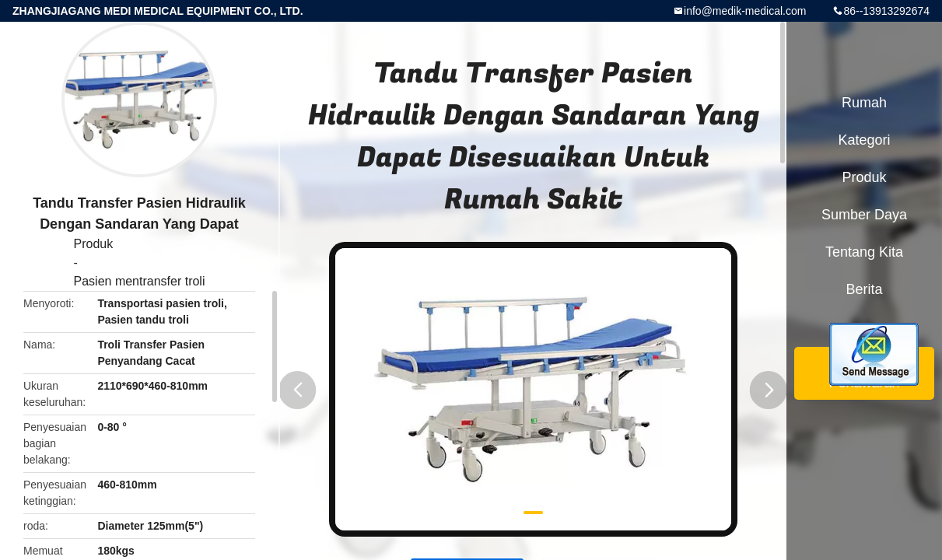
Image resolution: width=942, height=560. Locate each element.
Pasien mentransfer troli (140, 281)
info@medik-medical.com (745, 11)
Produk (94, 244)
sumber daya (864, 215)
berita (864, 289)
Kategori (864, 140)
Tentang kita (864, 252)
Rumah (864, 103)
